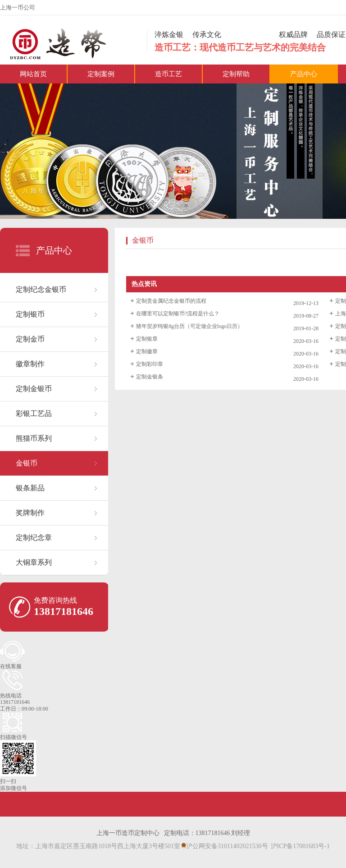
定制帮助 (236, 74)
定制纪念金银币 (41, 289)
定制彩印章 (150, 364)
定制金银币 (34, 389)
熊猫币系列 (34, 438)
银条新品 (30, 488)
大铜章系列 (34, 562)
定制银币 (30, 314)
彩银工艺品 (34, 413)
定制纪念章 (34, 538)
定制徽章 (147, 351)
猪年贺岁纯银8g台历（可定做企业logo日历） (189, 326)
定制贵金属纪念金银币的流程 (171, 301)
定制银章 (147, 339)
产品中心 (304, 74)
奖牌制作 (30, 513)
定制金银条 (150, 377)
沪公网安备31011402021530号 (224, 846)
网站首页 (33, 74)
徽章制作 (30, 364)
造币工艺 (168, 74)
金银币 (27, 463)
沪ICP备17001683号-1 (300, 846)
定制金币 (30, 339)
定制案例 (101, 74)
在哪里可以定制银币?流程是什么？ (178, 314)
